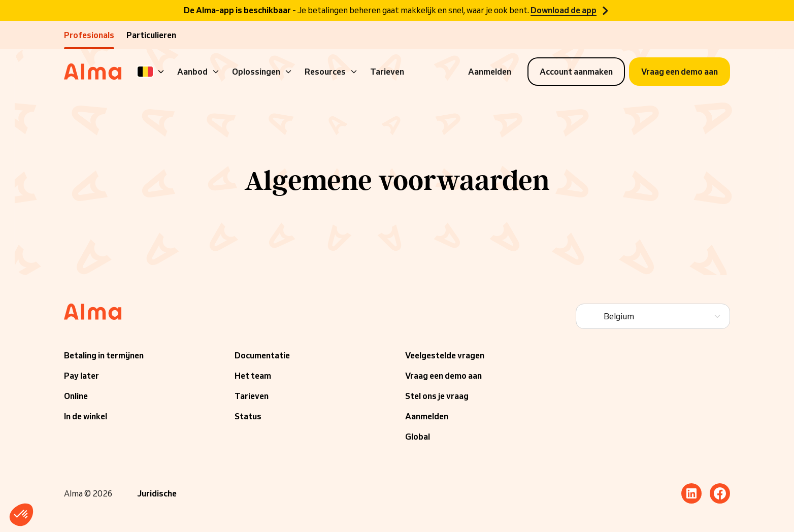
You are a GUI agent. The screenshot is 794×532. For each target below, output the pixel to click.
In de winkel (86, 416)
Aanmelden (427, 416)
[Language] (151, 72)
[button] (21, 515)
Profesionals (89, 35)
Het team (253, 376)
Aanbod (198, 72)
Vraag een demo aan (443, 376)
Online (76, 396)
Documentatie (262, 355)
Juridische (157, 493)
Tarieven (387, 72)
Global (418, 437)
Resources (331, 72)
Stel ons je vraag (437, 396)
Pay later (81, 376)
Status (248, 416)
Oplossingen (262, 72)
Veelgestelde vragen (445, 355)
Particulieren (151, 35)
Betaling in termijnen (104, 355)
